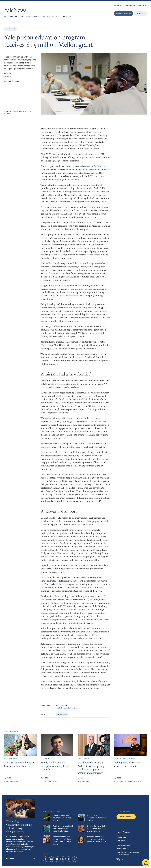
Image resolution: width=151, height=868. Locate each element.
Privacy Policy (121, 849)
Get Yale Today (126, 817)
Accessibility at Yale (123, 845)
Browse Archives (123, 832)
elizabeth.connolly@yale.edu (67, 708)
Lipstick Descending (63, 16)
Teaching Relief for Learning (57, 585)
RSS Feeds (120, 835)
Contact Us (121, 840)
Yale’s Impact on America (29, 16)
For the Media (122, 838)
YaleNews (15, 11)
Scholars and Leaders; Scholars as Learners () (67, 600)
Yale (120, 860)
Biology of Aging (47, 16)
